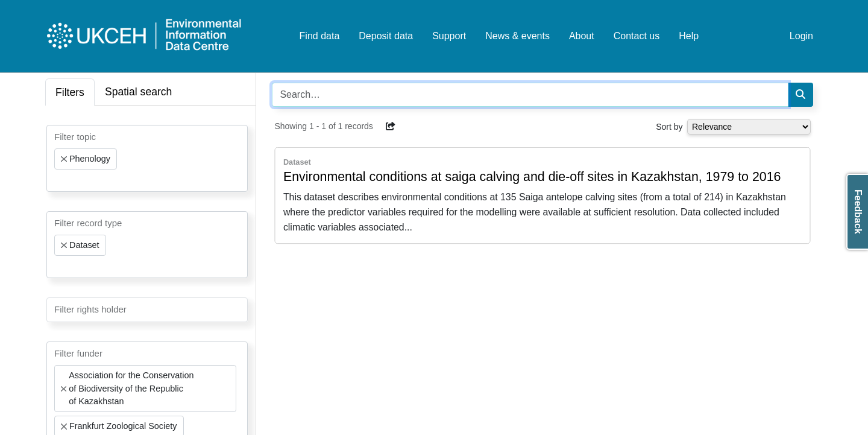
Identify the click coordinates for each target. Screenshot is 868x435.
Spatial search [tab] (139, 92)
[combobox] (147, 158)
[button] (391, 126)
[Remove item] (64, 159)
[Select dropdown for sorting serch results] (749, 127)
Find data (320, 36)
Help (689, 36)
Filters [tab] (70, 92)
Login (801, 36)
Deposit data (386, 36)
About (582, 36)
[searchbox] (58, 180)
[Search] (800, 95)
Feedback (858, 212)
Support (449, 36)
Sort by (669, 127)
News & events (517, 36)
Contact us (637, 36)
